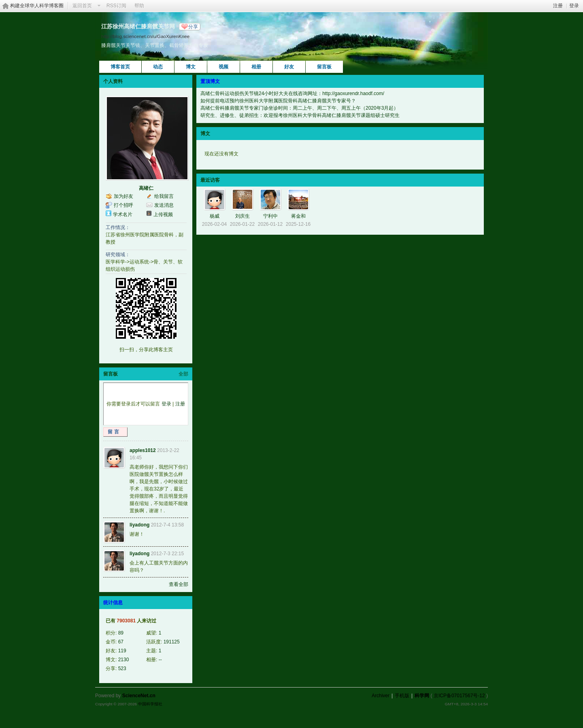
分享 (193, 27)
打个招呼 (123, 205)
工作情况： (118, 227)
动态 (158, 67)
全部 (183, 374)
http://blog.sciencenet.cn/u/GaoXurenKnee (145, 36)
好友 (289, 67)
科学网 (422, 696)
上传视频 (163, 214)
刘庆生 (243, 216)
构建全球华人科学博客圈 (37, 6)
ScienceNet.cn (139, 696)
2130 (124, 660)
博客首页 (120, 67)
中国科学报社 (150, 704)
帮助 (139, 6)
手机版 (402, 696)
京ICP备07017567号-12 (459, 696)
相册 (256, 67)
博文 (191, 67)
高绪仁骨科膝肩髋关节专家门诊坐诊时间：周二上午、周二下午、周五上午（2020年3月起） (299, 108)
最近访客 (210, 180)
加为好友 (123, 196)
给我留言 (164, 196)
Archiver (381, 696)
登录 (574, 6)
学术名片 (123, 214)
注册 (558, 6)
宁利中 (270, 216)
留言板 (324, 67)
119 (122, 651)
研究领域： (118, 255)
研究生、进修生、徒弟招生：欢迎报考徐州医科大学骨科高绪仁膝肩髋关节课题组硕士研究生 (300, 115)
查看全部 (179, 584)
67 (121, 642)
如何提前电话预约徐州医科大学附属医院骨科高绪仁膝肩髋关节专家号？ (278, 101)
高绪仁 (146, 188)
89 (121, 633)
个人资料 (113, 81)
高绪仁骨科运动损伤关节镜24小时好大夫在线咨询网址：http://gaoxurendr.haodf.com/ (292, 93)
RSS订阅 (116, 6)
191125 (172, 642)
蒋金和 (298, 216)
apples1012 (143, 450)
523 (122, 669)
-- (160, 660)
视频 (223, 67)
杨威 (215, 216)
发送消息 (164, 205)
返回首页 (82, 6)
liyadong (139, 525)
